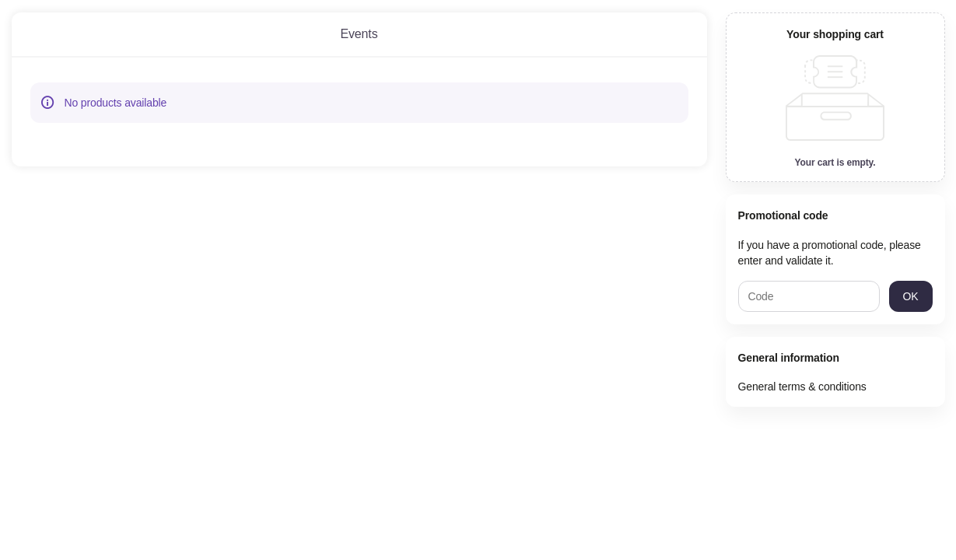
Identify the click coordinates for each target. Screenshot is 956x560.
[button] (911, 296)
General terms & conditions (802, 387)
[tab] (359, 34)
